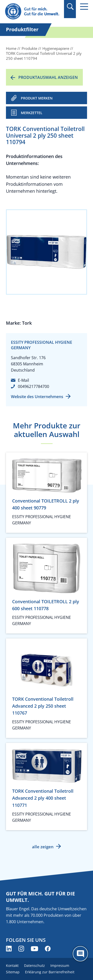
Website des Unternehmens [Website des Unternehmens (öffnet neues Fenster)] (37, 397)
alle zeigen (43, 847)
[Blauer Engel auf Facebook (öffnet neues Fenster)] (48, 949)
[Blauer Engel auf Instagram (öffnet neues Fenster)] (21, 949)
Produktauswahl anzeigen (48, 77)
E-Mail (23, 380)
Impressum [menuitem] (60, 965)
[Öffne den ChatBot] (80, 954)
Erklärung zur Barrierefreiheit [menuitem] (50, 972)
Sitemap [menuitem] (13, 972)
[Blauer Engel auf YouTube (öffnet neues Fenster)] (34, 949)
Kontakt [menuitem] (12, 965)
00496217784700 (33, 386)
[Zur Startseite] (33, 12)
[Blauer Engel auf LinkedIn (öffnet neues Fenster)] (9, 949)
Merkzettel (32, 113)
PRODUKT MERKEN (37, 98)
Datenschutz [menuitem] (34, 965)
